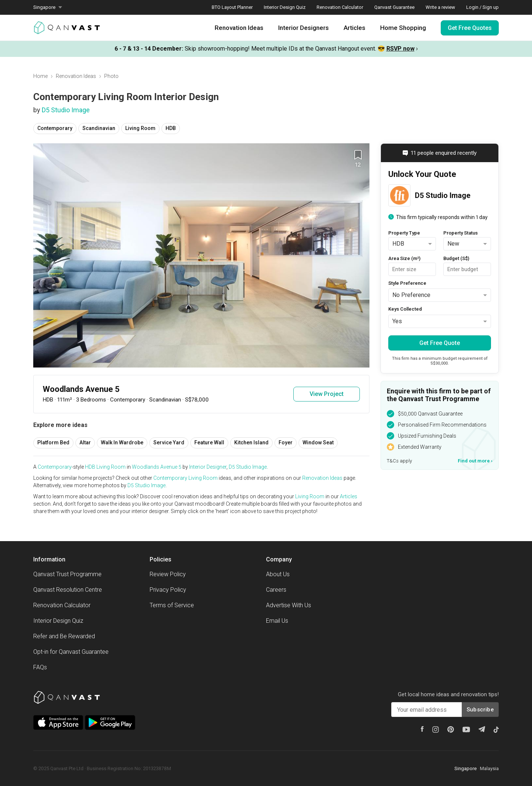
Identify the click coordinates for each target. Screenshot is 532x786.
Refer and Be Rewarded (64, 636)
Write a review (440, 7)
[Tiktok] (496, 729)
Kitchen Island (251, 442)
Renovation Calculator (340, 7)
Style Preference (407, 283)
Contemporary (55, 128)
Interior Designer (208, 467)
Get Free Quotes (470, 28)
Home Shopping (403, 28)
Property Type (404, 233)
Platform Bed (53, 442)
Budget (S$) (456, 258)
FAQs (40, 667)
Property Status (461, 233)
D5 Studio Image (66, 110)
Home (40, 76)
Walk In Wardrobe (122, 442)
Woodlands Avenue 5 (157, 467)
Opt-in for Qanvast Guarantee (71, 652)
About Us (278, 574)
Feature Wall (209, 442)
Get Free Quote (440, 343)
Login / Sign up (482, 7)
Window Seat (318, 442)
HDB (171, 128)
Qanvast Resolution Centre (68, 590)
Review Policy (168, 574)
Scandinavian (99, 128)
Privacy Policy (168, 590)
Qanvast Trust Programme (67, 574)
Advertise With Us (289, 605)
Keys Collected (405, 309)
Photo (111, 76)
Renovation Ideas (239, 28)
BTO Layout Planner (232, 7)
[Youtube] (466, 729)
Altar (85, 442)
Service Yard (169, 442)
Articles (354, 28)
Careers (276, 590)
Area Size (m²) (404, 258)
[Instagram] (436, 729)
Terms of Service (172, 605)
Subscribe (480, 710)
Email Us (277, 621)
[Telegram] (482, 729)
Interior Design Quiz (285, 7)
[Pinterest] (451, 729)
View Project (327, 394)
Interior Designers (303, 28)
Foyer (286, 442)
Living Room (140, 128)
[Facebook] (422, 729)
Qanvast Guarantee (394, 7)
